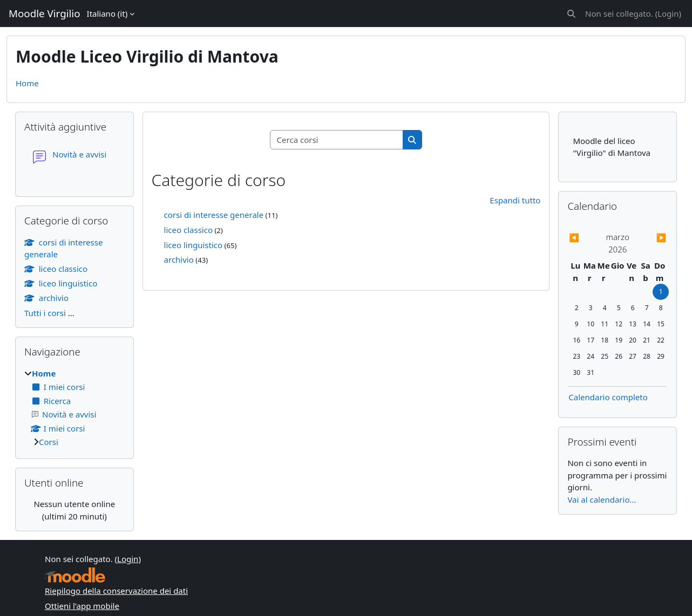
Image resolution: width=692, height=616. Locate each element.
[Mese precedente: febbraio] (583, 238)
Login (668, 13)
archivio (179, 259)
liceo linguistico (194, 245)
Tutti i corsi (45, 313)
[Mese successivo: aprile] (652, 238)
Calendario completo (608, 397)
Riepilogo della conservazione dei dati (116, 591)
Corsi (49, 442)
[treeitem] (74, 408)
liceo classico (188, 230)
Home (27, 83)
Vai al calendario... (602, 499)
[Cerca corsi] (337, 140)
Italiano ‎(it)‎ (107, 13)
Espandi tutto (515, 200)
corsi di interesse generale (214, 215)
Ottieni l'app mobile (82, 606)
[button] (571, 14)
